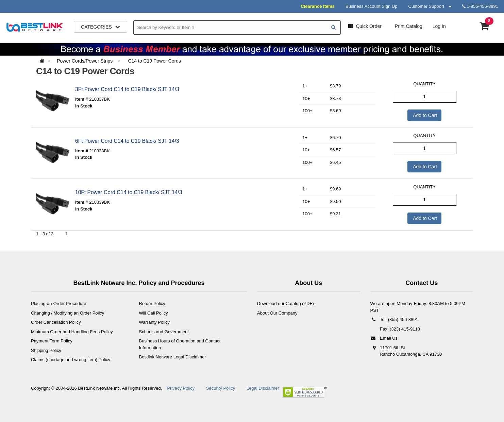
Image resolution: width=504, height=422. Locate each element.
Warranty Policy (155, 322)
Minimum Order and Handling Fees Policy (72, 332)
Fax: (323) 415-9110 (399, 329)
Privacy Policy (181, 388)
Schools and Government (164, 332)
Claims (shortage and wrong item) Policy (71, 360)
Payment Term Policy (52, 341)
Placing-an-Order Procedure (59, 303)
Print (408, 26)
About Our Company (277, 313)
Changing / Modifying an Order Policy (68, 313)
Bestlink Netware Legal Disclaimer (173, 357)
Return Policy (152, 303)
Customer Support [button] (430, 6)
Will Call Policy (154, 313)
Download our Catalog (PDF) (285, 303)
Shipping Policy (46, 350)
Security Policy (221, 388)
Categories (100, 27)
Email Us (384, 338)
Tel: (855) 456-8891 (394, 319)
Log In (439, 26)
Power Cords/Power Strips (85, 61)
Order (365, 26)
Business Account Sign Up (371, 6)
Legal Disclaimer (263, 388)
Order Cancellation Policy (56, 322)
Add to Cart (424, 115)
